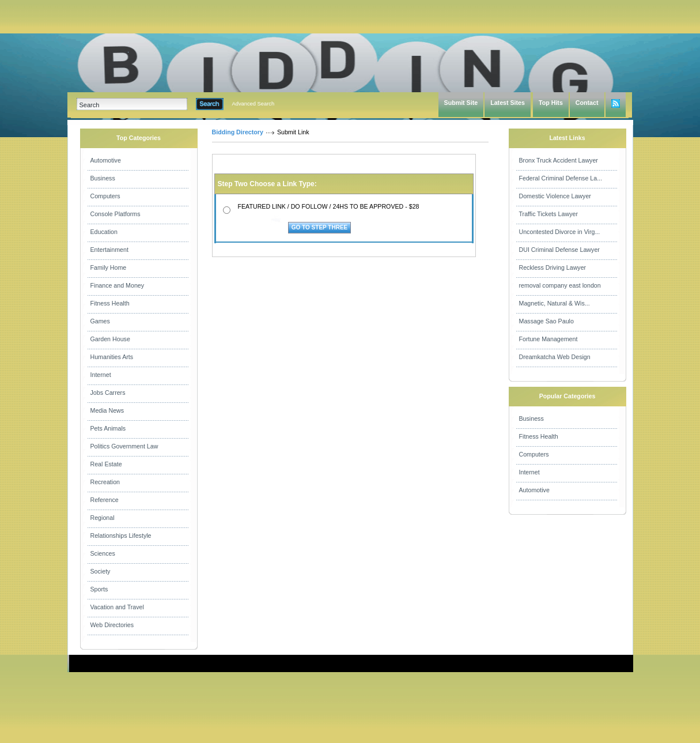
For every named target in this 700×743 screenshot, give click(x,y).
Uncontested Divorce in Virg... (560, 232)
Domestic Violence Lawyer (555, 196)
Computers (105, 196)
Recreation (105, 482)
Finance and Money (118, 285)
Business (103, 178)
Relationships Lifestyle (121, 535)
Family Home (109, 267)
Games (100, 321)
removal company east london (560, 285)
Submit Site (461, 103)
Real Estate (106, 464)
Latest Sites (508, 103)
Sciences (103, 553)
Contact (587, 103)
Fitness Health (110, 303)
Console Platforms (116, 214)
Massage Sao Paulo (546, 321)
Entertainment (109, 250)
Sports (99, 589)
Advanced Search (253, 104)
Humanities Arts (112, 357)
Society (101, 571)
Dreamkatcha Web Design (555, 357)
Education (104, 232)
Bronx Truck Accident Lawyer (559, 160)
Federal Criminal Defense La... (561, 178)
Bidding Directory (238, 132)
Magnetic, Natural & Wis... (555, 303)
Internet (101, 375)
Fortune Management (548, 339)
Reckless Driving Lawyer (553, 267)
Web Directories (112, 625)
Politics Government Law (124, 446)
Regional (103, 518)
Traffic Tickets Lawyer (548, 214)
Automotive (106, 160)
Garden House (110, 339)
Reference (105, 500)
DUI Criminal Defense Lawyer (559, 250)
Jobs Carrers (108, 393)
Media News (107, 410)
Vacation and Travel (117, 607)
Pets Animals (108, 428)
